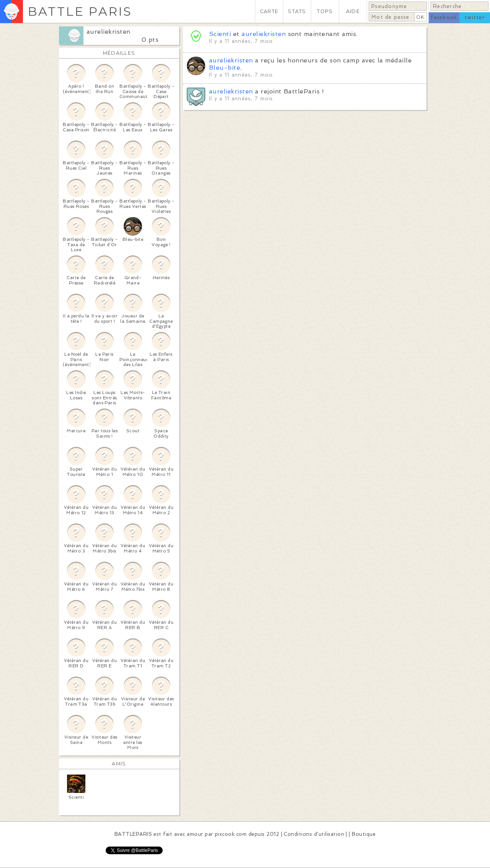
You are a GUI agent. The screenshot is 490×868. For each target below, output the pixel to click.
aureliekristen (109, 32)
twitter (475, 17)
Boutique (364, 834)
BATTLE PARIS (80, 11)
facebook (444, 17)
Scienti (220, 34)
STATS (297, 11)
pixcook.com (231, 834)
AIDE (353, 11)
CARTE (269, 11)
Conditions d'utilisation (314, 834)
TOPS (325, 11)
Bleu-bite (225, 68)
